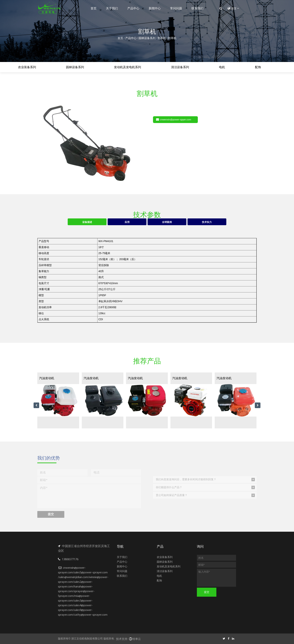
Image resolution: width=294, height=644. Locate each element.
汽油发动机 (47, 378)
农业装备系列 (27, 67)
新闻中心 (155, 8)
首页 (94, 8)
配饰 (258, 67)
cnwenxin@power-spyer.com (174, 119)
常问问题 (176, 8)
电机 (222, 67)
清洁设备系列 (180, 67)
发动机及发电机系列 (127, 67)
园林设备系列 (147, 38)
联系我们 (197, 8)
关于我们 (112, 8)
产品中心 (133, 8)
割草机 (162, 38)
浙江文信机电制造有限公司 (87, 639)
